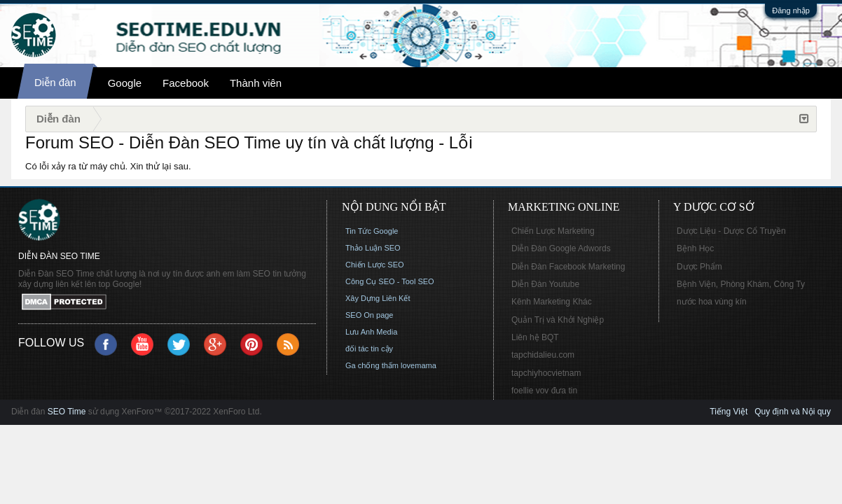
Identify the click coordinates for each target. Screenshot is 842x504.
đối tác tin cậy (369, 349)
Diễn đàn (55, 82)
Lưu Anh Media (371, 332)
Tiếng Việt (729, 412)
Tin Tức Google (372, 231)
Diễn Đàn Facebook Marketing (568, 267)
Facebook (186, 83)
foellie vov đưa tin (544, 391)
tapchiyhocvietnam (546, 373)
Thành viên (256, 83)
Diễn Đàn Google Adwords (561, 248)
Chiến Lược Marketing (553, 231)
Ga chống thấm (372, 365)
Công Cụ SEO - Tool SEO (390, 281)
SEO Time (67, 412)
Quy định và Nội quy (793, 412)
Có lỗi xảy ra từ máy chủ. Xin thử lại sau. (108, 166)
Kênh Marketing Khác (552, 302)
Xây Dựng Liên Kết (378, 298)
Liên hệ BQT (535, 337)
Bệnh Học (695, 248)
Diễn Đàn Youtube (545, 284)
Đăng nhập (791, 10)
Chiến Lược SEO (375, 265)
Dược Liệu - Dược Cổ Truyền (731, 231)
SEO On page (370, 315)
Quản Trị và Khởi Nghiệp (558, 320)
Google (125, 83)
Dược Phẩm (699, 267)
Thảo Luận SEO (373, 248)
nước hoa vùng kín (712, 302)
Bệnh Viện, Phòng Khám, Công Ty (741, 284)
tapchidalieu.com (543, 355)
